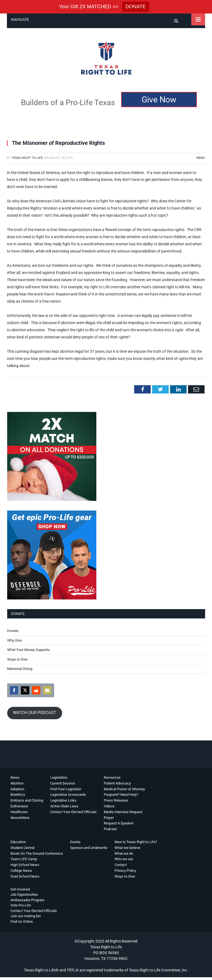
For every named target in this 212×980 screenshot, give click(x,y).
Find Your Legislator (66, 789)
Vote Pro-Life (21, 905)
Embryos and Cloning (27, 800)
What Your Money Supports (28, 650)
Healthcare (19, 812)
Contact (121, 865)
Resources (112, 777)
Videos (109, 806)
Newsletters (20, 818)
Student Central (22, 848)
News (201, 158)
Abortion (17, 783)
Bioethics (18, 795)
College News (21, 871)
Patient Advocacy (117, 783)
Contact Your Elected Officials (73, 812)
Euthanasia (19, 806)
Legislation (59, 777)
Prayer (109, 818)
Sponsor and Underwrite (89, 848)
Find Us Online (22, 921)
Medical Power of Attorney (124, 789)
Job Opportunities (24, 895)
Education (18, 842)
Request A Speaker (119, 823)
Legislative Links (63, 800)
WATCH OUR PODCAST (35, 713)
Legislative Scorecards (68, 795)
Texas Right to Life (27, 158)
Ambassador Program (27, 900)
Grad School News (25, 876)
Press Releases (116, 800)
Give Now (159, 100)
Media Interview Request (123, 812)
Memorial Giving (20, 669)
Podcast (110, 829)
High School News (25, 865)
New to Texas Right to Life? (136, 842)
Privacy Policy (125, 871)
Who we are (124, 859)
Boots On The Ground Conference (37, 853)
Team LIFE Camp (24, 859)
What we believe (127, 848)
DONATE (136, 7)
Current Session (63, 783)
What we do (124, 853)
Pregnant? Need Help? (121, 795)
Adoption (17, 789)
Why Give (14, 640)
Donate (13, 631)
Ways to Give (17, 659)
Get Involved (20, 889)
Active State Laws (64, 806)
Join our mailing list (26, 916)
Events (75, 842)
